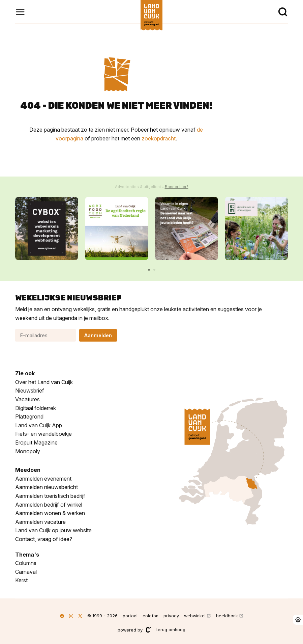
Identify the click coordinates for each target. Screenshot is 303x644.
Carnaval (26, 572)
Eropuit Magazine (36, 442)
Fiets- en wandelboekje (43, 434)
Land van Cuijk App (39, 425)
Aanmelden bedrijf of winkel (49, 505)
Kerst (21, 580)
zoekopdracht (159, 138)
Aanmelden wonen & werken (50, 513)
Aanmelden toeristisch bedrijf (50, 496)
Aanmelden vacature (40, 522)
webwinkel (195, 616)
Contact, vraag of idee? (44, 539)
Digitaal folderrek (36, 408)
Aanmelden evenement (43, 479)
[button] (149, 270)
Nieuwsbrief (30, 391)
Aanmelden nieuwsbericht (47, 487)
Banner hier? (177, 187)
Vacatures (27, 399)
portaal (130, 616)
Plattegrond (29, 417)
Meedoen (28, 470)
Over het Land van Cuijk (44, 382)
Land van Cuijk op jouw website (53, 530)
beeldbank (227, 616)
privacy (171, 616)
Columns (26, 563)
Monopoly (28, 451)
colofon (150, 616)
